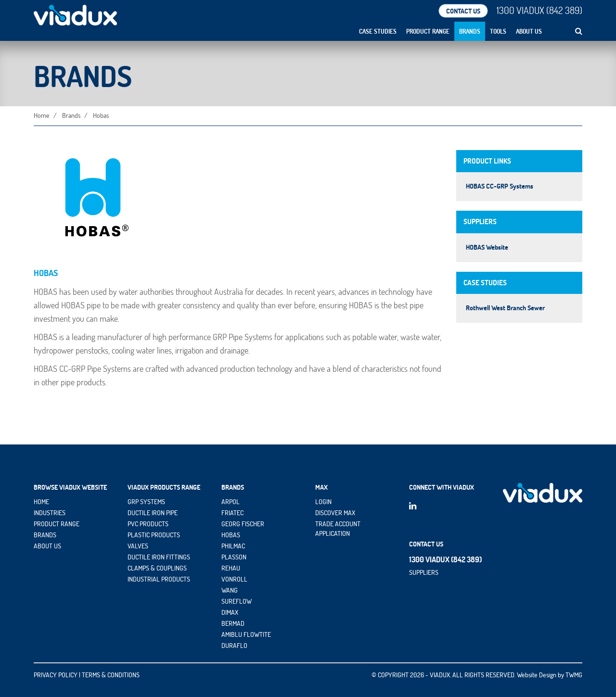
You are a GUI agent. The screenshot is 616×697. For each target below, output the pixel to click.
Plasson (234, 557)
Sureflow (237, 601)
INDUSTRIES (50, 513)
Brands (470, 31)
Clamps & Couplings (157, 568)
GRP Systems (146, 502)
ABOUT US (47, 546)
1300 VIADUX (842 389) (539, 10)
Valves (138, 546)
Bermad (233, 623)
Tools (498, 31)
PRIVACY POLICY (56, 675)
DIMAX (230, 612)
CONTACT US (463, 11)
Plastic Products (154, 535)
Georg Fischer (243, 524)
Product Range (428, 31)
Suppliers (424, 572)
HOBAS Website (487, 247)
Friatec (232, 513)
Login (323, 502)
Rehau (231, 568)
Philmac (233, 546)
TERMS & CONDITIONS (111, 675)
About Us (529, 31)
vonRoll (234, 579)
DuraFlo (234, 646)
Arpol (231, 502)
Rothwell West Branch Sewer (505, 308)
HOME (41, 502)
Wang (230, 590)
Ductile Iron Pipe (153, 513)
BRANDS (45, 535)
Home (42, 115)
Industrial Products (159, 579)
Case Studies (378, 31)
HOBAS (231, 535)
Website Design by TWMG (550, 675)
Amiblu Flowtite (246, 634)
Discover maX (335, 513)
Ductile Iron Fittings (159, 557)
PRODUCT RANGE (57, 524)
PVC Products (148, 524)
